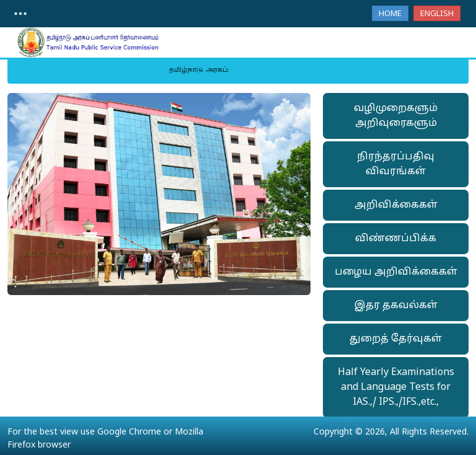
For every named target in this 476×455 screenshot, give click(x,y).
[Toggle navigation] (20, 14)
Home (390, 14)
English (437, 14)
